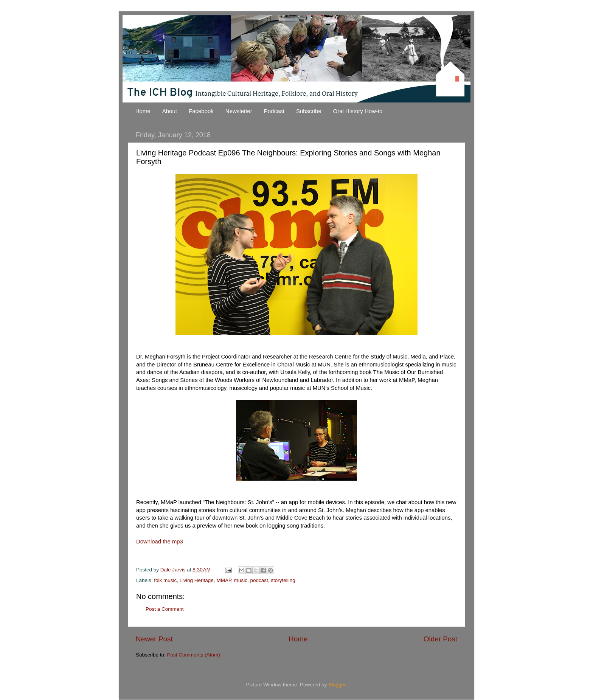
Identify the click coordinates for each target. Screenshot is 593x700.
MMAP (224, 580)
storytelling (283, 580)
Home (143, 111)
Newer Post (154, 639)
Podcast (274, 111)
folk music (165, 580)
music (241, 580)
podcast (259, 580)
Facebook (201, 111)
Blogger (337, 685)
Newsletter (239, 111)
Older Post (440, 639)
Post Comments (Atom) (194, 655)
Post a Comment (165, 609)
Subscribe (309, 111)
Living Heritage (197, 580)
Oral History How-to (358, 111)
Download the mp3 (160, 542)
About (170, 111)
